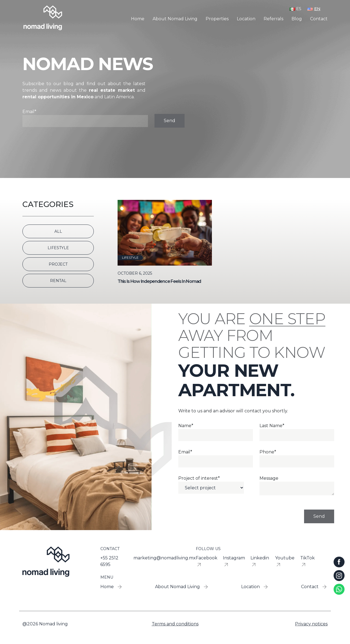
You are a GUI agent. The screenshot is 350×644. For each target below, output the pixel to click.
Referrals (273, 19)
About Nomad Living (175, 19)
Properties (217, 19)
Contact (319, 19)
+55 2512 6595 (109, 561)
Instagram (234, 562)
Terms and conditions (175, 624)
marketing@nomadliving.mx (165, 558)
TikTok (307, 562)
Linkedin (260, 562)
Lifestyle (58, 248)
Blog (297, 19)
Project (58, 264)
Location (246, 19)
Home (138, 19)
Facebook (207, 562)
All (58, 231)
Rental (58, 281)
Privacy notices (311, 624)
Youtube (285, 562)
